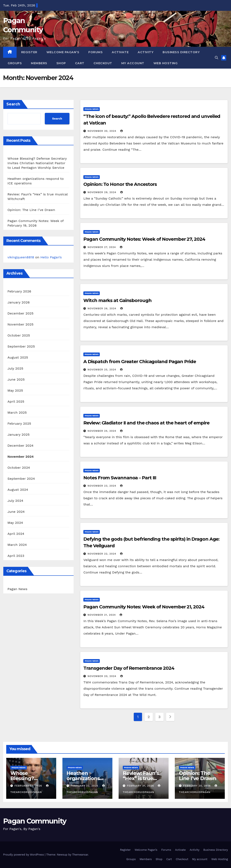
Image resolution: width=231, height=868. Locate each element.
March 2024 (17, 545)
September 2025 (21, 346)
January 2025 (19, 435)
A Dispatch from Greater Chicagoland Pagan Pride (140, 362)
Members (39, 63)
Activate (120, 52)
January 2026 (19, 302)
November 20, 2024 (102, 676)
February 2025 (19, 424)
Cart (80, 63)
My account (133, 63)
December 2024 (21, 446)
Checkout (103, 63)
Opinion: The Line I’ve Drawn (31, 210)
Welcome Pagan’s (63, 52)
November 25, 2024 (102, 370)
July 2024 (15, 501)
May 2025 (15, 390)
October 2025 (19, 335)
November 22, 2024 (102, 554)
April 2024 (16, 534)
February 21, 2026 (141, 786)
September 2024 (21, 479)
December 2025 (21, 313)
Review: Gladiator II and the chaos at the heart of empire (146, 423)
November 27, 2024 (102, 247)
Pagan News (17, 589)
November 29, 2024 (102, 192)
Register (29, 52)
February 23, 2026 (29, 786)
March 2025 (17, 412)
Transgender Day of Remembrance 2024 (129, 668)
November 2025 (20, 324)
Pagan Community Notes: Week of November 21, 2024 (144, 607)
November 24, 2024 (102, 431)
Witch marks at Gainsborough (117, 300)
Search (13, 104)
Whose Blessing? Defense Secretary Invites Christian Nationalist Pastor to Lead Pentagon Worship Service (37, 163)
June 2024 (16, 512)
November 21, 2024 (102, 615)
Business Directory (181, 52)
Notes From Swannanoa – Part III (120, 478)
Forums (95, 52)
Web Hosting (166, 63)
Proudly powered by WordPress (24, 855)
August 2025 (18, 357)
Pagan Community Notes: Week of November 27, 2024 (144, 239)
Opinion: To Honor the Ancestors (120, 184)
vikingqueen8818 (21, 257)
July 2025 (15, 368)
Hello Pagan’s (51, 257)
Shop (61, 63)
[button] (216, 58)
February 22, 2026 (85, 786)
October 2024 (19, 468)
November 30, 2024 (102, 131)
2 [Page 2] (148, 717)
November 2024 (21, 457)
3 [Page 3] (159, 717)
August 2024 (18, 490)
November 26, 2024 (102, 308)
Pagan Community (35, 821)
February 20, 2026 (197, 786)
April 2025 (16, 401)
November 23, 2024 (102, 486)
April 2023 (16, 556)
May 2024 (15, 523)
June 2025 (16, 379)
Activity (146, 52)
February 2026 (19, 291)
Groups (15, 63)
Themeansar (80, 855)
